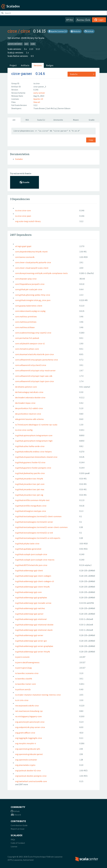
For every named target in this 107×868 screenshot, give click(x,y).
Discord (16, 815)
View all (37, 102)
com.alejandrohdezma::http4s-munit (31, 252)
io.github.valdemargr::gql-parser (29, 614)
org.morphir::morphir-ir (26, 743)
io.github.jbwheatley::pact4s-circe (30, 473)
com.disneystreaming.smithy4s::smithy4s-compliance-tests (41, 273)
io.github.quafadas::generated (28, 549)
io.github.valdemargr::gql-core (28, 592)
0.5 (32, 56)
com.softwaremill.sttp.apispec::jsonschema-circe (37, 360)
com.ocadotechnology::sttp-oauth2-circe (33, 333)
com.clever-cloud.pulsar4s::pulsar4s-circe (33, 262)
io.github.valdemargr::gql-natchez (30, 608)
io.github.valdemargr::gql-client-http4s (32, 587)
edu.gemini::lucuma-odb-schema (29, 419)
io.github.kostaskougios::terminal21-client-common (38, 516)
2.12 (38, 49)
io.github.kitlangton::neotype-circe (31, 511)
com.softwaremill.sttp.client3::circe (31, 365)
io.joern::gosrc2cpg (23, 668)
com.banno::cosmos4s (25, 257)
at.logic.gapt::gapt (23, 246)
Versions (38, 65)
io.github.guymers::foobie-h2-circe (30, 462)
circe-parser (22, 74)
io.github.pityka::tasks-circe (27, 543)
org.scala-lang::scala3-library (28, 221)
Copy (91, 140)
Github (15, 811)
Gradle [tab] (92, 120)
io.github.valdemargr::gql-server (29, 635)
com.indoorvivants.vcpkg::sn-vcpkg (30, 311)
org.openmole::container (26, 760)
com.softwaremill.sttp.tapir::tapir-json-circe (34, 381)
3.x (25, 49)
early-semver (39, 93)
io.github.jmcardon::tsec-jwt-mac (30, 489)
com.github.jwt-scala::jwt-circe (29, 289)
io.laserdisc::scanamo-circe (27, 673)
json (26, 44)
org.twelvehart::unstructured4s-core (31, 781)
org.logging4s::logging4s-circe (29, 738)
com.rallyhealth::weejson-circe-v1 (30, 343)
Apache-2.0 (38, 99)
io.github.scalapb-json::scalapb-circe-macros (35, 560)
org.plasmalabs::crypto (25, 765)
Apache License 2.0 (58, 31)
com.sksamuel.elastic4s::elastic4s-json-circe (34, 354)
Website (76, 31)
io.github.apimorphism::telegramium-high (34, 441)
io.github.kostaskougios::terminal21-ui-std (34, 533)
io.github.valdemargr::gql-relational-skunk (34, 630)
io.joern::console (22, 657)
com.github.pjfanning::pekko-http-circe (33, 295)
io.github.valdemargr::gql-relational (31, 619)
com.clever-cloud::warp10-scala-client (32, 268)
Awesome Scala (83, 20)
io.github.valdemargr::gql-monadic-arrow (33, 603)
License (14, 846)
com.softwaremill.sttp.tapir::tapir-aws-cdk (34, 376)
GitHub (89, 31)
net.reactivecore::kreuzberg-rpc (29, 711)
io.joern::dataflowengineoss (27, 662)
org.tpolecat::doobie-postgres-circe (31, 776)
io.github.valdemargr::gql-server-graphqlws (34, 646)
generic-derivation (15, 44)
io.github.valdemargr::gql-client (29, 570)
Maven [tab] (76, 120)
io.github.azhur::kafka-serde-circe (30, 446)
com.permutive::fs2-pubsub (27, 338)
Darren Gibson (64, 108)
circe (12, 31)
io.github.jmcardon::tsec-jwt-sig (29, 495)
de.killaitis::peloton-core (26, 387)
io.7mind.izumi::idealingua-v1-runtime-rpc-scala (36, 425)
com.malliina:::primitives (26, 316)
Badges (50, 65)
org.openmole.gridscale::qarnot (29, 754)
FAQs (13, 839)
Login (99, 20)
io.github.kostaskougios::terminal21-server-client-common (41, 527)
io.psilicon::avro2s (23, 689)
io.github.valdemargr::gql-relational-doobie (34, 625)
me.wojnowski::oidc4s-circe (27, 706)
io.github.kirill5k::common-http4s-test (32, 500)
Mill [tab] (27, 120)
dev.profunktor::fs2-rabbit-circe (29, 408)
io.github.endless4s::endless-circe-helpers (33, 452)
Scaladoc (19, 159)
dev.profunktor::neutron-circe (28, 414)
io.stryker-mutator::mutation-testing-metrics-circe (38, 695)
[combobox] (82, 74)
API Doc (70, 20)
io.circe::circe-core (23, 210)
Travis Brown (39, 108)
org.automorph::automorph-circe (30, 722)
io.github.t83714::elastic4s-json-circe (31, 565)
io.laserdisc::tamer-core (25, 684)
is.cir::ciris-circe (22, 700)
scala (33, 44)
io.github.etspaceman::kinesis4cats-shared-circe (36, 457)
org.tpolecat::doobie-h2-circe (28, 770)
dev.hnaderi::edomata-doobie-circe (30, 397)
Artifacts (25, 65)
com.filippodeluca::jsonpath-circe (30, 284)
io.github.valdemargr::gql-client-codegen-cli (35, 581)
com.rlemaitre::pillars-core (27, 349)
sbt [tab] (14, 120)
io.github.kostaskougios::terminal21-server (34, 522)
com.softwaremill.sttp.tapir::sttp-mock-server (35, 370)
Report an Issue (18, 829)
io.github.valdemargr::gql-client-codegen (33, 576)
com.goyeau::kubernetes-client (29, 306)
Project (13, 65)
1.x (27, 53)
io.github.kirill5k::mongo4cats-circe (31, 506)
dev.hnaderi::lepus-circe (25, 403)
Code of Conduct (18, 843)
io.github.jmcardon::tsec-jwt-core (30, 484)
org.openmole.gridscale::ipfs (28, 749)
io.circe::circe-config (24, 430)
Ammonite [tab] (58, 120)
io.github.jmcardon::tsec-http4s (29, 479)
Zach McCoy (52, 108)
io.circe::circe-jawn (23, 216)
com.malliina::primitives (26, 322)
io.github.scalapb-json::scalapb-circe (31, 554)
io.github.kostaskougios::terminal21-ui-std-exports (38, 538)
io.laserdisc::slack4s (24, 679)
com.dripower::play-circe (26, 279)
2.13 (31, 49)
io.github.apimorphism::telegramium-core (34, 435)
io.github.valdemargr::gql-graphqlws (31, 597)
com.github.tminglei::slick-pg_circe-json (33, 300)
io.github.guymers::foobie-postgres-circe (33, 468)
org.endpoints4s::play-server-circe (30, 727)
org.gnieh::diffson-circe (25, 733)
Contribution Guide (19, 825)
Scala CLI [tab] (41, 120)
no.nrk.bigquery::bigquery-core (28, 716)
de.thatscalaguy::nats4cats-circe (29, 392)
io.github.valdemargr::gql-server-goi (31, 641)
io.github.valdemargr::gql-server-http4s (33, 652)
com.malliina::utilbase (25, 327)
